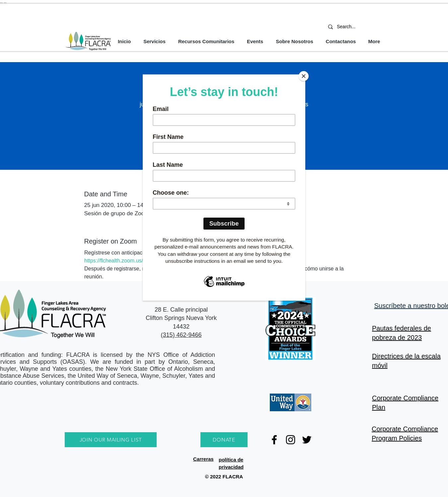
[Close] (304, 76)
